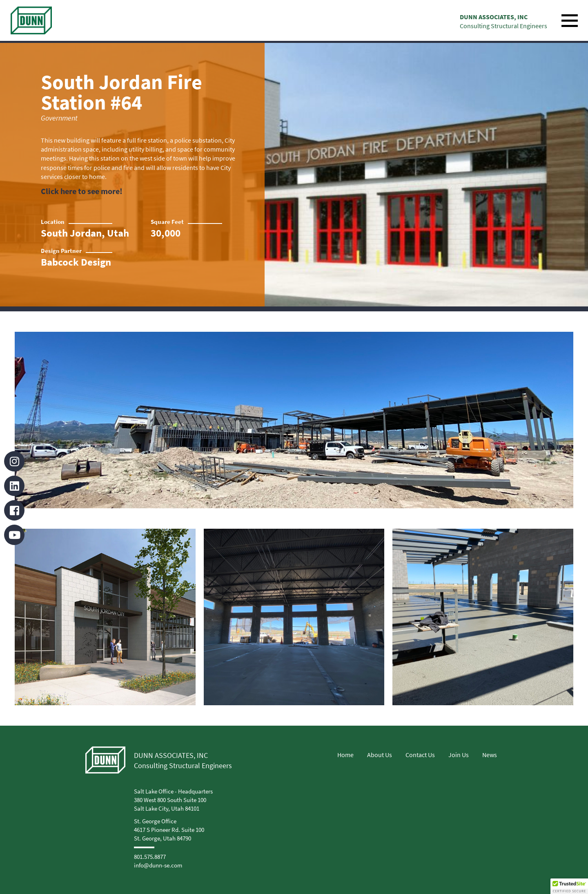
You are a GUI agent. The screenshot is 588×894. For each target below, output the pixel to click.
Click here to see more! (82, 191)
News (490, 755)
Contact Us (420, 755)
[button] (569, 886)
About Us (380, 755)
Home (345, 755)
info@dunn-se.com (158, 865)
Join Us (459, 755)
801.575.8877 (150, 857)
